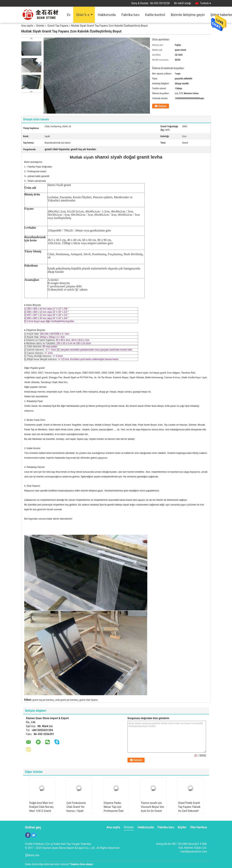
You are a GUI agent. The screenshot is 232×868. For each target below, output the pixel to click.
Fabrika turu (130, 15)
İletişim (162, 106)
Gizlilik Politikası (35, 844)
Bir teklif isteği (183, 3)
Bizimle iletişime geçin (188, 15)
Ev (69, 15)
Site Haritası (199, 827)
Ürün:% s (83, 15)
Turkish (206, 3)
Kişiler (182, 827)
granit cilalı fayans (88, 700)
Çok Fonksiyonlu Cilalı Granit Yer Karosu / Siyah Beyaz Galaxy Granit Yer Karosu (78, 811)
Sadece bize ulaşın (82, 864)
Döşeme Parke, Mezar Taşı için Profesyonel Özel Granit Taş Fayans (114, 809)
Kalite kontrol (155, 15)
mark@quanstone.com (194, 851)
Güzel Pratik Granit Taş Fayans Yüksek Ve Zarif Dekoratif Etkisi (189, 809)
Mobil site (32, 855)
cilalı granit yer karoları (67, 700)
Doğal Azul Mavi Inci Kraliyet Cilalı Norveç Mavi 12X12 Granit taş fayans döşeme (42, 809)
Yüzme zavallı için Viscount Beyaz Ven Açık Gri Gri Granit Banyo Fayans (153, 809)
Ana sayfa (27, 26)
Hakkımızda (107, 15)
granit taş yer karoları (43, 700)
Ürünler (40, 26)
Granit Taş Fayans (58, 26)
